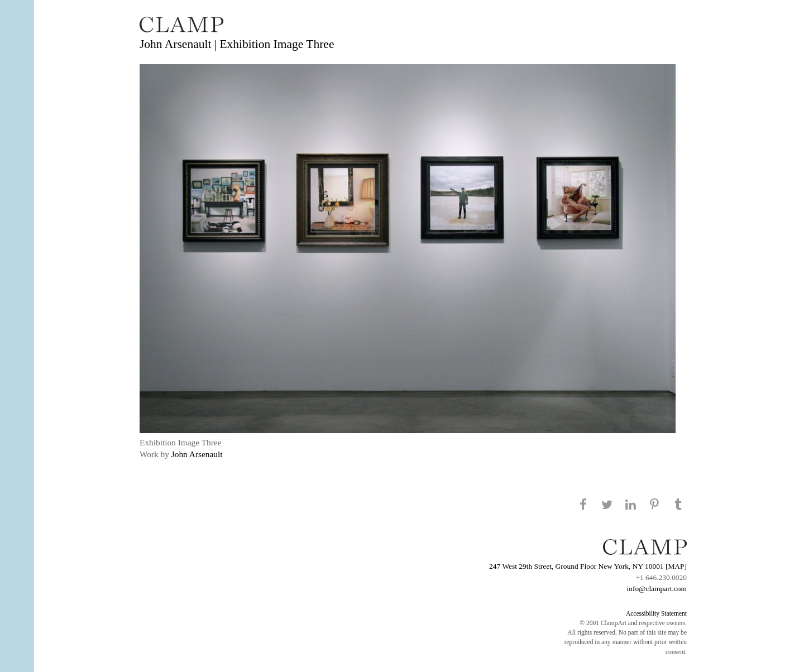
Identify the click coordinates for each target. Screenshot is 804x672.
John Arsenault (197, 454)
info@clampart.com (657, 589)
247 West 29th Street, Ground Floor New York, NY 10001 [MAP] (588, 566)
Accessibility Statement (656, 613)
